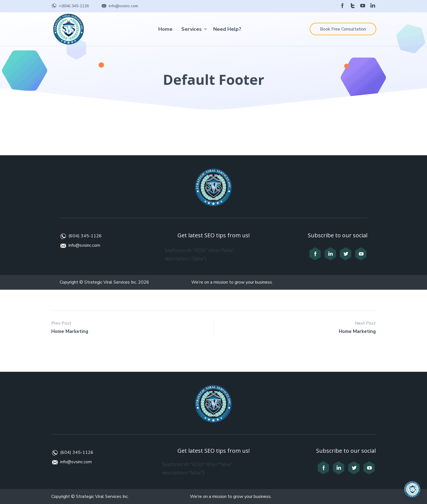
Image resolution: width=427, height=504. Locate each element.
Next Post (365, 323)
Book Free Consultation (343, 29)
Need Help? (227, 29)
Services (191, 29)
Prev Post (61, 323)
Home (165, 29)
